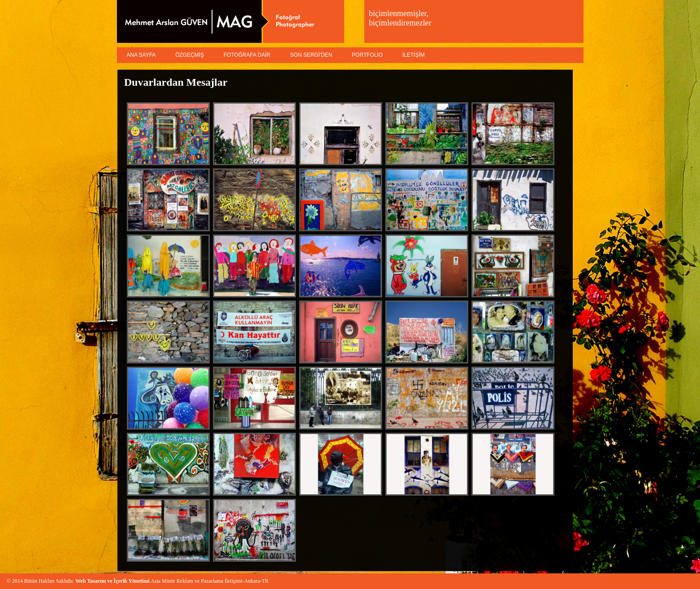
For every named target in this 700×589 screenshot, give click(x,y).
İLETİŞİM (413, 55)
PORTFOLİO (367, 55)
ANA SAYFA (141, 55)
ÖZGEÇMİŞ (190, 55)
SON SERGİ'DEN (311, 55)
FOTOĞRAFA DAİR (247, 55)
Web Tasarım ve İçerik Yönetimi (112, 581)
